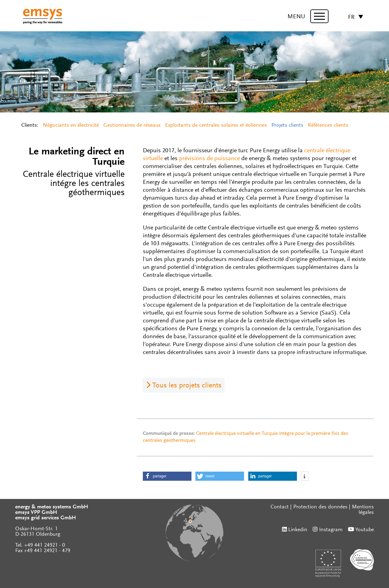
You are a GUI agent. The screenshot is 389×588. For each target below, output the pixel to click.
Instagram (331, 530)
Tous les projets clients (187, 386)
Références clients (328, 126)
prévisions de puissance (209, 159)
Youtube (365, 530)
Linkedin (298, 530)
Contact (280, 507)
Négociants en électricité (71, 126)
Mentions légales (363, 510)
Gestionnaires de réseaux (132, 126)
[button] (167, 476)
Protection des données (320, 507)
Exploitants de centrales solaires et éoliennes (216, 126)
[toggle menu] (319, 16)
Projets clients (287, 126)
